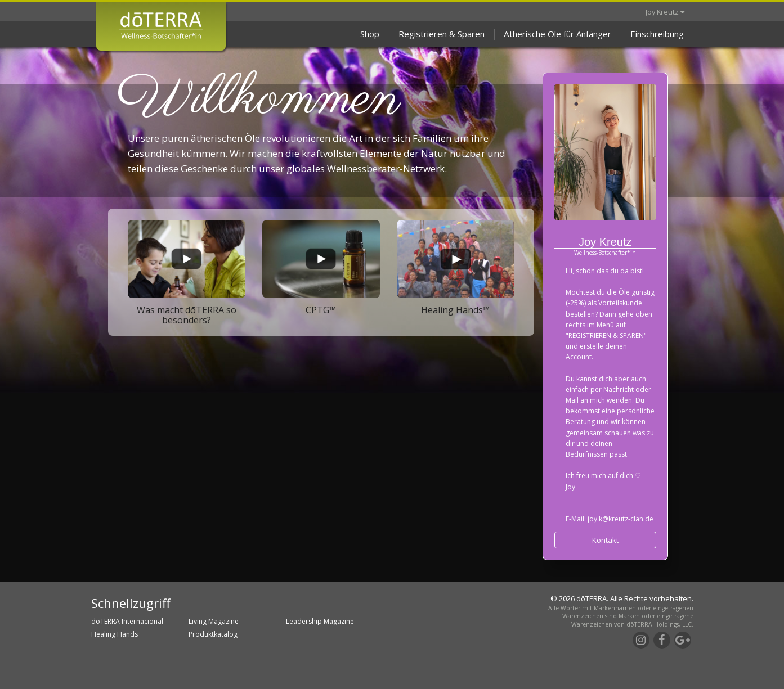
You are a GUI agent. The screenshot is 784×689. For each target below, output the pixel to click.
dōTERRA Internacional (127, 621)
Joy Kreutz (665, 12)
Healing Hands (115, 634)
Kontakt (605, 540)
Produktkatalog (213, 634)
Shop (370, 34)
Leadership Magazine (320, 621)
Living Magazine (214, 621)
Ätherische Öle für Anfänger (557, 34)
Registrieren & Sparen (442, 34)
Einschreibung (657, 34)
